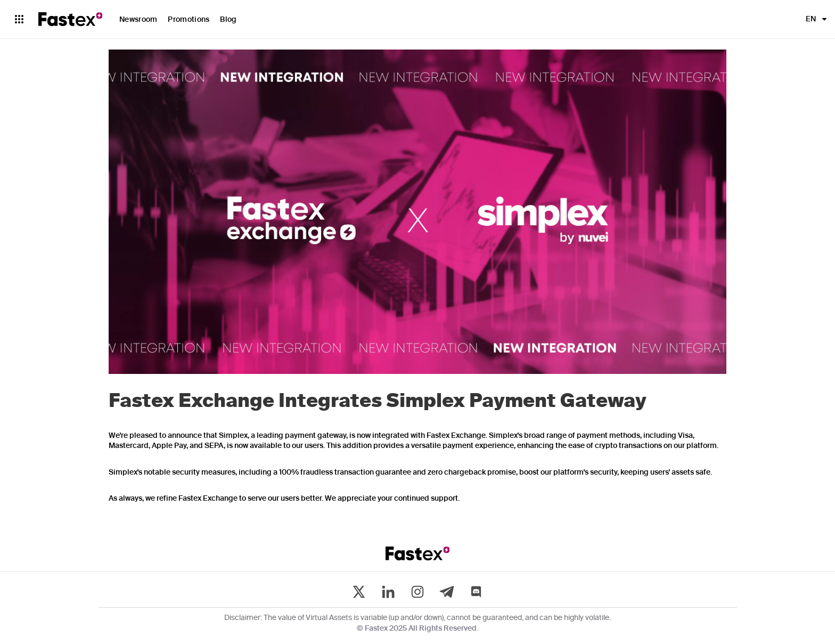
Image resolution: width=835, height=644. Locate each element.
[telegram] (447, 592)
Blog (228, 20)
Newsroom (138, 20)
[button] (813, 19)
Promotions (189, 20)
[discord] (476, 592)
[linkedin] (388, 592)
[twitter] (359, 592)
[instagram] (418, 592)
